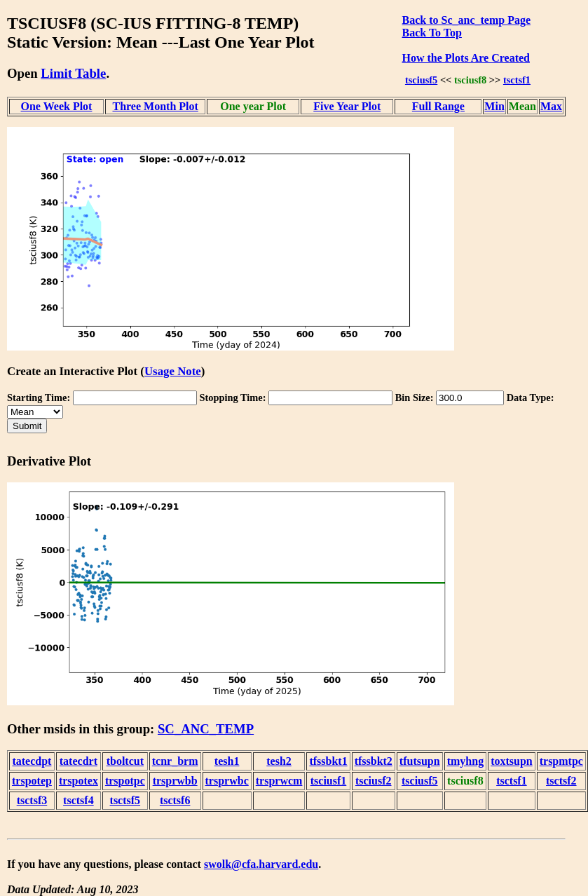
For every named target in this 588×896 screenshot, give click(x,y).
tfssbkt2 (374, 761)
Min (494, 106)
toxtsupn (512, 761)
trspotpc (125, 781)
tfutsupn (420, 761)
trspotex (78, 781)
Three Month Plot (155, 106)
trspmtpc (561, 761)
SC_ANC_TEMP (206, 729)
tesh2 (279, 761)
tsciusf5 (421, 80)
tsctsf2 (561, 781)
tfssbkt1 (328, 761)
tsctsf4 (78, 800)
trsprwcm (279, 781)
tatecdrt (78, 761)
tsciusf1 (329, 781)
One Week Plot (57, 106)
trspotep (32, 781)
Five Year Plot (347, 106)
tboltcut (125, 761)
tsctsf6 (175, 800)
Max (551, 106)
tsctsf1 (517, 80)
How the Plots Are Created (466, 58)
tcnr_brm (175, 761)
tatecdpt (32, 761)
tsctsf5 (125, 800)
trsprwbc (227, 781)
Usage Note (173, 371)
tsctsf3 (32, 800)
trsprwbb (175, 781)
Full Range (438, 106)
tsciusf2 (374, 781)
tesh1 (227, 761)
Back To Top (432, 33)
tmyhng (465, 761)
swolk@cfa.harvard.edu (261, 864)
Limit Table (73, 73)
